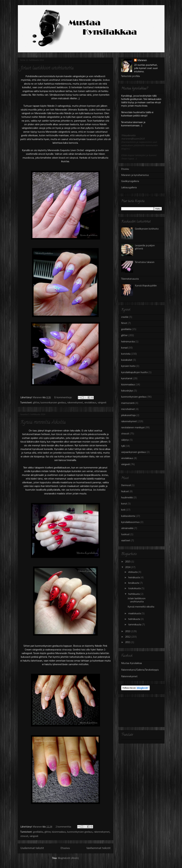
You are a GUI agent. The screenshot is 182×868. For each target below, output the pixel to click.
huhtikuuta (134, 594)
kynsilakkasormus (130, 522)
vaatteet (126, 541)
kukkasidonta (128, 516)
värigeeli (102, 403)
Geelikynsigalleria (130, 181)
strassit (24, 836)
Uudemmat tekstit (32, 848)
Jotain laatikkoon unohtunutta (47, 68)
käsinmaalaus (59, 832)
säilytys (125, 440)
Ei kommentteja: (63, 398)
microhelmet (128, 409)
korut (124, 504)
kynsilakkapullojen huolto (134, 372)
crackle (125, 317)
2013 (128, 631)
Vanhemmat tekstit (98, 848)
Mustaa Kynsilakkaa (131, 663)
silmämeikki (127, 528)
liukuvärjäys (127, 391)
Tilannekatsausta (130, 279)
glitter (36, 403)
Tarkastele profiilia (131, 76)
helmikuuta (134, 619)
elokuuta (133, 572)
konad (124, 348)
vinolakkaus (90, 403)
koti (123, 510)
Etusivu (65, 848)
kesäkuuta (134, 583)
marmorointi (128, 403)
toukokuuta (135, 589)
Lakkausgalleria (129, 188)
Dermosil (126, 485)
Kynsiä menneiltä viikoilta (43, 423)
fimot (124, 323)
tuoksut (125, 535)
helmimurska (128, 342)
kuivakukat (127, 360)
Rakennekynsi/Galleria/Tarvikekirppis (140, 670)
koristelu (126, 354)
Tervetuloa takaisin (145, 262)
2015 (128, 562)
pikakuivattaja (128, 415)
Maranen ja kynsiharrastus (135, 175)
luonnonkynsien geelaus (53, 403)
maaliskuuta (135, 614)
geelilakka (38, 832)
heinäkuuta (134, 578)
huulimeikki (127, 498)
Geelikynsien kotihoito (147, 229)
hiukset (125, 492)
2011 (128, 642)
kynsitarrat (127, 379)
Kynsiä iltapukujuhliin (146, 286)
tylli (123, 446)
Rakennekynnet (129, 677)
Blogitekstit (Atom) (68, 858)
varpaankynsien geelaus (134, 452)
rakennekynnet (75, 403)
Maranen (142, 60)
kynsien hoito (128, 366)
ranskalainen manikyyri (133, 428)
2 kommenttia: (64, 827)
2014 (128, 567)
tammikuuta (135, 625)
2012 (128, 637)
